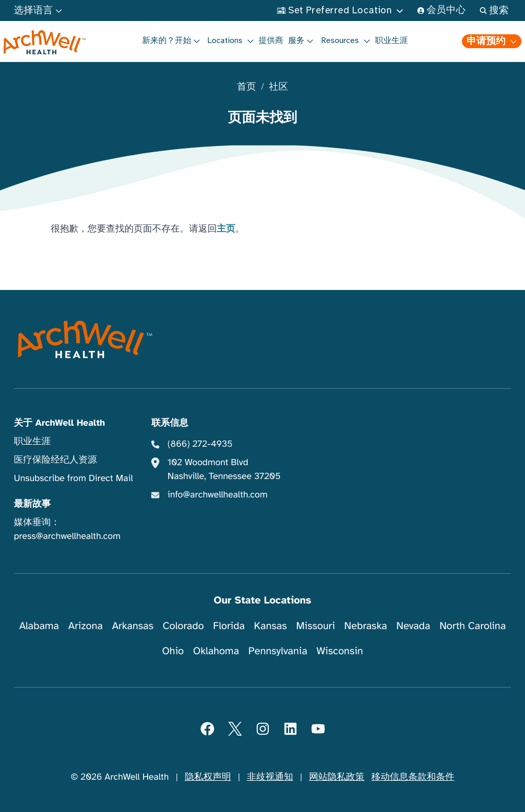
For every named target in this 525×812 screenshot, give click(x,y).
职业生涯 (392, 40)
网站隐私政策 (337, 777)
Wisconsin (340, 651)
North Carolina (472, 626)
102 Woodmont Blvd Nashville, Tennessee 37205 (224, 470)
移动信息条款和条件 (413, 777)
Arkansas (133, 626)
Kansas (270, 626)
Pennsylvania (278, 651)
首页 (246, 87)
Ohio (173, 651)
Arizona (85, 626)
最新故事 (32, 504)
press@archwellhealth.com (67, 536)
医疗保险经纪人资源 (55, 460)
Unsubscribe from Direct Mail (73, 478)
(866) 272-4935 (200, 444)
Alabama (39, 626)
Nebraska (366, 626)
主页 (226, 229)
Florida (229, 626)
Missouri (315, 626)
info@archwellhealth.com (218, 495)
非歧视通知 (270, 777)
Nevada (413, 626)
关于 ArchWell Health (59, 423)
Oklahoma (216, 651)
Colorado (183, 626)
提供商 (271, 40)
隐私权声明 (208, 777)
